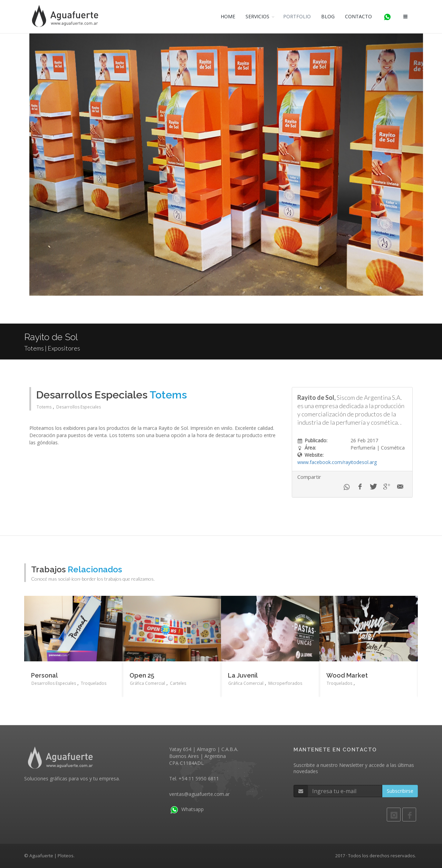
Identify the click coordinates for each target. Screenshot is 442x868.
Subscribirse (400, 791)
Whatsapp (186, 809)
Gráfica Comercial (147, 683)
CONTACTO (358, 16)
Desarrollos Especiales (79, 407)
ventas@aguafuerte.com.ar (199, 794)
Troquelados (94, 683)
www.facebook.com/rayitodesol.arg (337, 462)
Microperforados (285, 683)
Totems (44, 407)
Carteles (178, 683)
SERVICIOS (257, 16)
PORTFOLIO (297, 16)
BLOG (328, 16)
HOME (228, 16)
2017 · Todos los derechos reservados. (376, 856)
